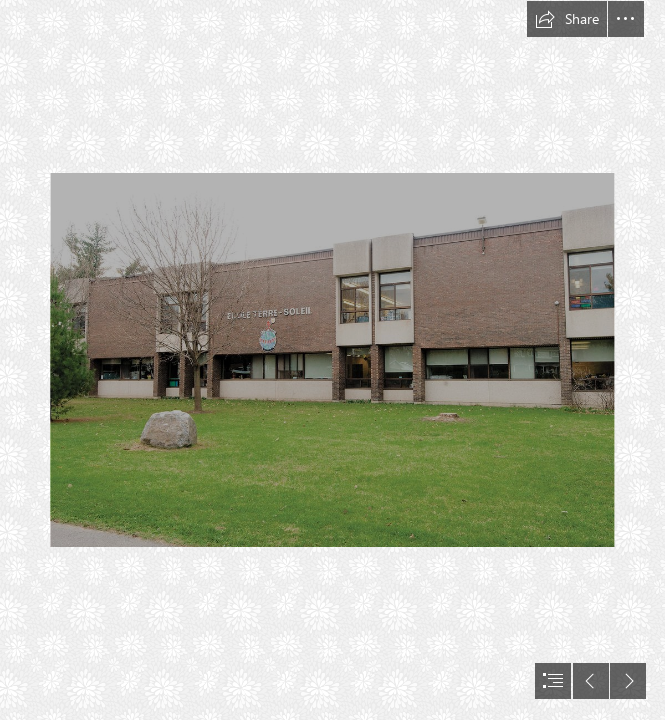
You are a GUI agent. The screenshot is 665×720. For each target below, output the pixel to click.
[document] (332, 360)
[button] (567, 19)
